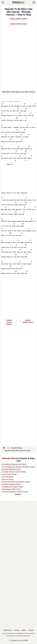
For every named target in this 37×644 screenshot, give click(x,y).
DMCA (24, 630)
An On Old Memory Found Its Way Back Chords (18, 467)
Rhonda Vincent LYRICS (28, 321)
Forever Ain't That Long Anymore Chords (16, 482)
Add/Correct (8, 630)
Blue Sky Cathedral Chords (11, 469)
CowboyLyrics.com (17, 640)
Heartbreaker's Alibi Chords (11, 489)
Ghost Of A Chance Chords (11, 484)
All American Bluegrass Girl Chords (14, 464)
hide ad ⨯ (10, 164)
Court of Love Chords (9, 474)
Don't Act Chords (8, 477)
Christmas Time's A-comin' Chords (14, 472)
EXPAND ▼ (18, 495)
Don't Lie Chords (8, 479)
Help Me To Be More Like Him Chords (15, 492)
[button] (3, 3)
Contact (17, 630)
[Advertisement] (18, 70)
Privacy (31, 630)
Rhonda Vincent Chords (18, 19)
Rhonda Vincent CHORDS (9, 322)
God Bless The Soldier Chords (12, 487)
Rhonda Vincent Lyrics (18, 24)
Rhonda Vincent (11, 458)
